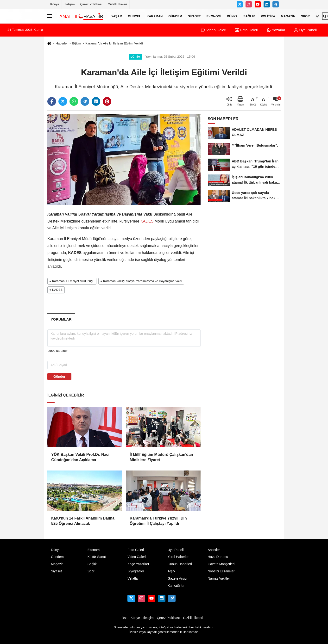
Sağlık (249, 16)
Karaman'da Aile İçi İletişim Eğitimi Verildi (114, 43)
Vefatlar (133, 579)
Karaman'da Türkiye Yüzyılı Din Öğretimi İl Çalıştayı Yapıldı (158, 521)
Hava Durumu (218, 557)
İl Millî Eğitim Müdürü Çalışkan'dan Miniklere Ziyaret (161, 457)
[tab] (61, 319)
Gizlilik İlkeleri (117, 4)
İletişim (70, 4)
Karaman (155, 16)
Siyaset (194, 16)
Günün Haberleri (180, 564)
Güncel (134, 16)
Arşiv (171, 571)
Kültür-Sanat (97, 557)
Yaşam (117, 16)
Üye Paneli (305, 30)
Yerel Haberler (178, 557)
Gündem (175, 16)
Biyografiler (136, 571)
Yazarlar (276, 30)
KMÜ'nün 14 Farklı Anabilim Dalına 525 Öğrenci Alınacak (83, 521)
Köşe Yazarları (138, 564)
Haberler (62, 43)
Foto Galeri (246, 30)
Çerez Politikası (91, 4)
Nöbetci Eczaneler (221, 571)
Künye (55, 4)
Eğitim (76, 43)
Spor (305, 16)
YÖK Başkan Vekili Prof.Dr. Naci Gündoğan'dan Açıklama (80, 457)
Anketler (214, 550)
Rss (125, 618)
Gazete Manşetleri (221, 564)
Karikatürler (176, 586)
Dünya (232, 16)
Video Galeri (214, 30)
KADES (147, 221)
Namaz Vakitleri (219, 579)
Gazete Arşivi (177, 579)
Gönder (59, 377)
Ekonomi (214, 16)
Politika (268, 16)
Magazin (288, 16)
